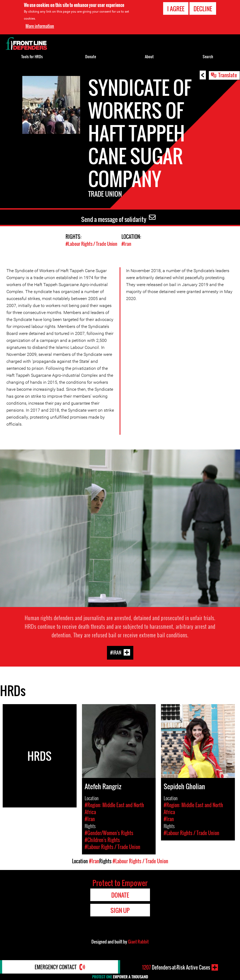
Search (208, 56)
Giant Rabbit (138, 942)
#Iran (126, 244)
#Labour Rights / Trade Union (91, 244)
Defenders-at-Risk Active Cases (176, 967)
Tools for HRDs (32, 56)
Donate (91, 56)
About (149, 56)
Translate (228, 75)
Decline (203, 9)
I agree (176, 9)
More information (40, 26)
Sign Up (120, 910)
